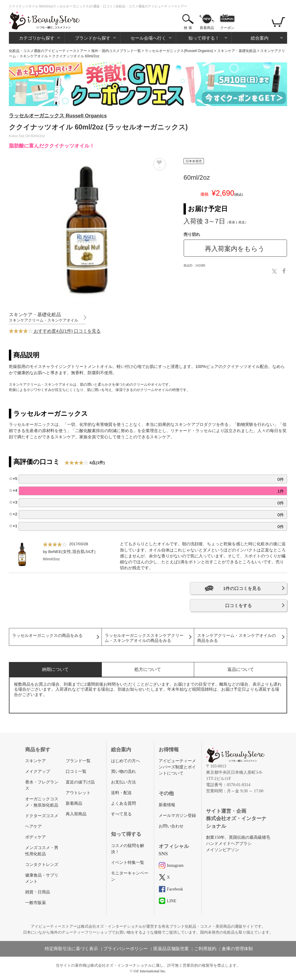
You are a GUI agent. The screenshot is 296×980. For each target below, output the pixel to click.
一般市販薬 (36, 903)
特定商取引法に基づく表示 (71, 949)
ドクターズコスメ (42, 816)
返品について (241, 669)
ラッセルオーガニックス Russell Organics (58, 116)
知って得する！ (204, 38)
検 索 (188, 28)
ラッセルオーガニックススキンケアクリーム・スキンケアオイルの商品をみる (144, 638)
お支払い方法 (123, 782)
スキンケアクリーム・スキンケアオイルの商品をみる (237, 638)
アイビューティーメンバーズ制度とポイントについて (177, 767)
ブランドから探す (93, 38)
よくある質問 (123, 803)
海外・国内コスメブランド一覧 (116, 51)
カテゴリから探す (37, 38)
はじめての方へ (126, 761)
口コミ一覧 (76, 771)
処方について (148, 669)
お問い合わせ (171, 826)
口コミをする (239, 605)
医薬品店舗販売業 (171, 949)
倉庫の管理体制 (237, 949)
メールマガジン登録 (177, 816)
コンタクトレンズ (42, 865)
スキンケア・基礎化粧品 (237, 51)
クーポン (227, 28)
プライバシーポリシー (126, 949)
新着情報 (167, 805)
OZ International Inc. (150, 971)
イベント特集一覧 (128, 863)
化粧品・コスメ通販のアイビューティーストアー (48, 51)
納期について (55, 669)
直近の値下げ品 (80, 782)
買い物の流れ (123, 771)
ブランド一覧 (78, 761)
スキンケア (36, 761)
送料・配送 (121, 793)
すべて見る (121, 814)
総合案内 (260, 38)
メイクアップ (38, 771)
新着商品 (207, 28)
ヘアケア (33, 826)
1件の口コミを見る (242, 588)
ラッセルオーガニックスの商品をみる (47, 636)
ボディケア (36, 837)
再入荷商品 (76, 814)
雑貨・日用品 (38, 892)
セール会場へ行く (148, 38)
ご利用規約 (205, 949)
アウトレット (78, 793)
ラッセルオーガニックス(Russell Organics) (179, 51)
